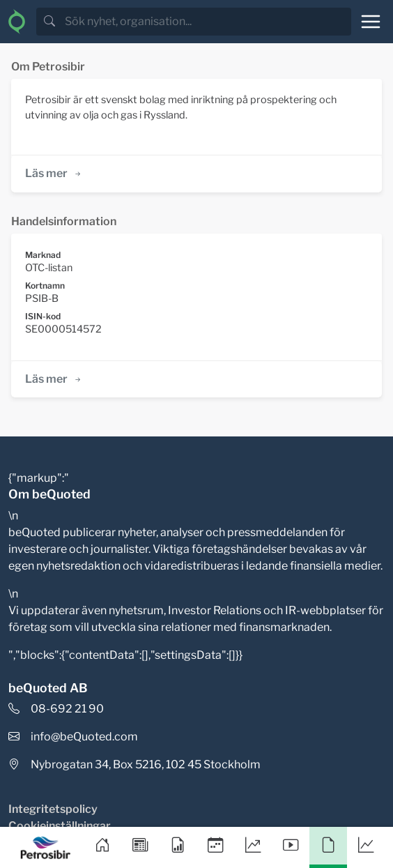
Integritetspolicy (53, 809)
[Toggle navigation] (371, 22)
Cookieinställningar (60, 826)
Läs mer (54, 173)
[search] (207, 22)
